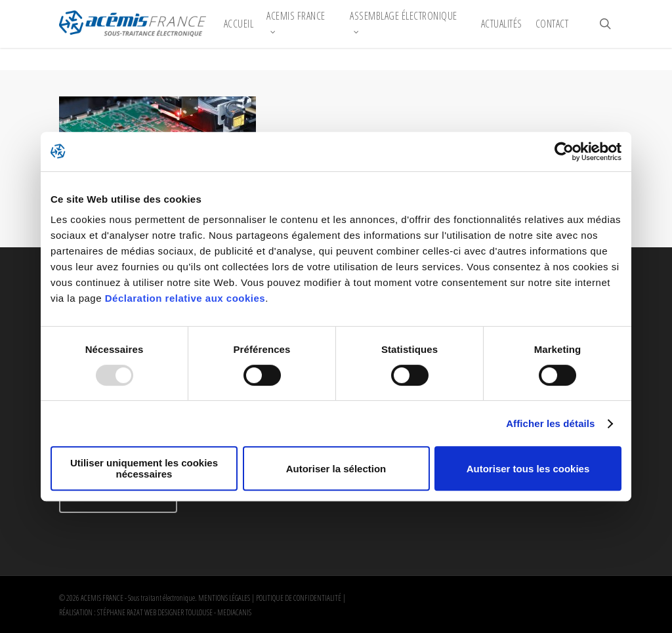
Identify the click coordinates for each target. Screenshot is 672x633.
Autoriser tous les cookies (528, 469)
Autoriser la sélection (336, 469)
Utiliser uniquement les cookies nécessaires (144, 468)
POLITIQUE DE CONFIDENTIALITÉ (299, 598)
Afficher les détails (550, 423)
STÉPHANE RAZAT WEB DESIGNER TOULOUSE (155, 612)
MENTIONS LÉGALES (224, 598)
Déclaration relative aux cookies (185, 298)
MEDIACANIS (234, 612)
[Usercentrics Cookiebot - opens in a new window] (564, 152)
